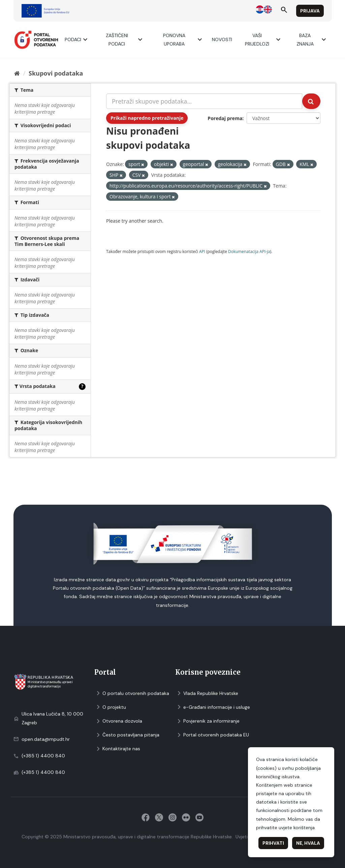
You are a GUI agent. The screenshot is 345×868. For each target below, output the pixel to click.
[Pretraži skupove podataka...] (204, 101)
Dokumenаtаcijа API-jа (249, 251)
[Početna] (17, 73)
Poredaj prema (225, 118)
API (202, 251)
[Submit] (311, 101)
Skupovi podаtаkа (56, 73)
